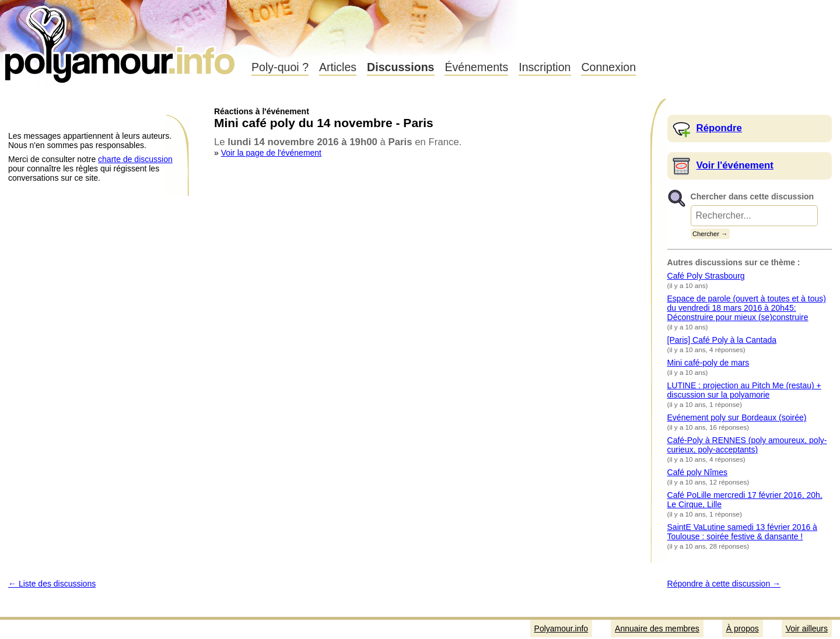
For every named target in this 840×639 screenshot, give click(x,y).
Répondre (719, 128)
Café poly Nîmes (697, 472)
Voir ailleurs (807, 629)
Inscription (545, 67)
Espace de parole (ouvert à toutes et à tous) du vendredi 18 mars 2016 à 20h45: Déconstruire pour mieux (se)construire (747, 308)
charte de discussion (135, 159)
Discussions (400, 67)
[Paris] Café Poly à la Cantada (722, 340)
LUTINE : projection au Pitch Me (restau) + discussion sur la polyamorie (744, 390)
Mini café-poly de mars (708, 363)
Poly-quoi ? (280, 67)
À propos (743, 629)
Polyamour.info (121, 41)
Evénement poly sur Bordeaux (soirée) (737, 417)
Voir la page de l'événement (271, 153)
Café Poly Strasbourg (706, 276)
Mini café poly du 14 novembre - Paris (324, 123)
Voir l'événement (735, 165)
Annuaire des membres (657, 629)
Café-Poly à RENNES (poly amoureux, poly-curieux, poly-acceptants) (747, 445)
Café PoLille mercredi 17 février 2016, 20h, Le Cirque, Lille (745, 500)
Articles (338, 67)
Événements (476, 67)
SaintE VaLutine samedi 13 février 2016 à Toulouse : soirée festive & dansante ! (742, 532)
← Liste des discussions (52, 584)
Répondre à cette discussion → (724, 584)
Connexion (608, 67)
